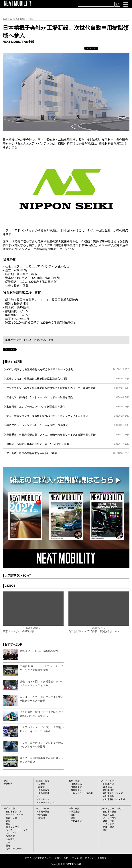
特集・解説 (74, 809)
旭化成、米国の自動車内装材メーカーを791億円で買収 (68, 444)
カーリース (44, 799)
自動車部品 (76, 784)
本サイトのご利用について (38, 858)
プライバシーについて (83, 858)
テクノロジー (43, 809)
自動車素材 (76, 787)
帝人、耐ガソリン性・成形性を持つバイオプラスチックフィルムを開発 (68, 416)
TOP (6, 781)
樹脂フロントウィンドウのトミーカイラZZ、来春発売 (68, 425)
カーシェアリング (47, 803)
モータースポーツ (15, 849)
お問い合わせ (62, 858)
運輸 (8, 821)
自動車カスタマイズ (113, 793)
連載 (73, 818)
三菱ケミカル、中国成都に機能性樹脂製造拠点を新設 (68, 379)
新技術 (42, 818)
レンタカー (44, 796)
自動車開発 (44, 812)
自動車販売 (44, 790)
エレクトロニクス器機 (82, 793)
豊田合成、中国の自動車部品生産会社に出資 (68, 453)
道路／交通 (11, 818)
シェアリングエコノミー (18, 830)
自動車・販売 (43, 781)
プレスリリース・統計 (112, 809)
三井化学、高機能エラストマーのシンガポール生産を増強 (68, 397)
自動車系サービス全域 (114, 799)
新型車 (42, 784)
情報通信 (43, 815)
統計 (105, 830)
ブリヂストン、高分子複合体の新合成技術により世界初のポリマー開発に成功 (68, 388)
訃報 (8, 846)
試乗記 (42, 787)
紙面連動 (75, 812)
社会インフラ (13, 827)
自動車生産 (76, 790)
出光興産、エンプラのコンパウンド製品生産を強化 (68, 407)
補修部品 (107, 787)
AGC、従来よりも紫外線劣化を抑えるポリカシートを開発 (68, 369)
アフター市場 (107, 781)
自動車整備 (109, 784)
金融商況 (10, 839)
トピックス (11, 833)
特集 (73, 815)
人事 (8, 843)
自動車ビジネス (14, 812)
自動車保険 (109, 796)
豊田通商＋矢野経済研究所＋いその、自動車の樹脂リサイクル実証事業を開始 (68, 435)
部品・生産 (47, 340)
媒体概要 (8, 784)
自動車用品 (109, 790)
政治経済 (10, 836)
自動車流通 (44, 793)
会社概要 (102, 858)
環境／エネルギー (15, 815)
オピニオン (76, 821)
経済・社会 (33, 340)
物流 (8, 824)
